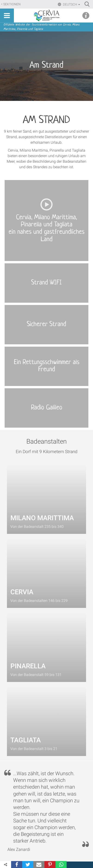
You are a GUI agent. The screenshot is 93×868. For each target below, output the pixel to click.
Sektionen (12, 4)
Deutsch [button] (71, 4)
